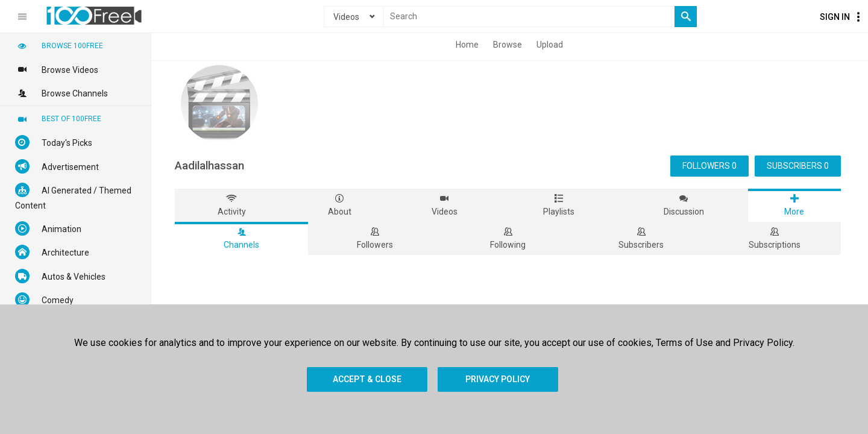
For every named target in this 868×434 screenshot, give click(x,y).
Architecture (52, 252)
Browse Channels (61, 93)
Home (467, 45)
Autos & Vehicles (60, 276)
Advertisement (57, 166)
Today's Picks (54, 142)
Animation (48, 228)
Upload (550, 45)
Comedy (44, 300)
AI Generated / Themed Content (73, 197)
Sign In (835, 17)
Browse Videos (57, 69)
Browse (508, 45)
